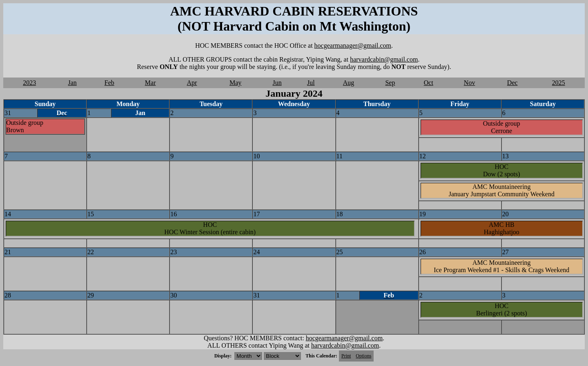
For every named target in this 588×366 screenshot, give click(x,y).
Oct (429, 83)
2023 (29, 83)
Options (363, 356)
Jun (277, 83)
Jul (311, 83)
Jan (72, 83)
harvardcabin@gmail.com (384, 59)
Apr (192, 83)
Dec (512, 83)
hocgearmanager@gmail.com (353, 45)
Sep (390, 83)
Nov (470, 83)
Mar (150, 83)
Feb (109, 83)
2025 (559, 83)
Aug (349, 83)
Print (346, 356)
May (235, 83)
